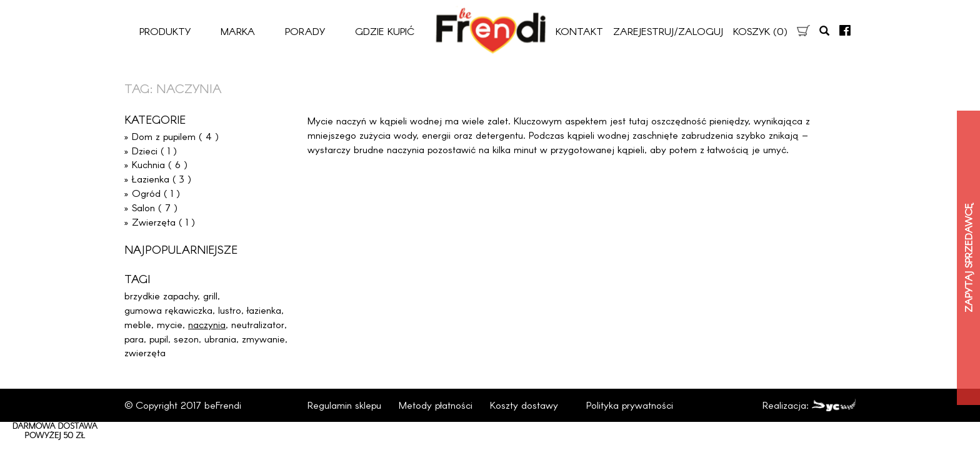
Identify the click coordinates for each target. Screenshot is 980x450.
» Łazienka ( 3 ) (158, 178)
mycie (170, 324)
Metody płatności (436, 405)
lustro (230, 310)
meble (138, 324)
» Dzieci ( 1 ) (151, 150)
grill (210, 295)
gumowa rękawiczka (168, 310)
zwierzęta (145, 352)
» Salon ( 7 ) (151, 207)
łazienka (264, 310)
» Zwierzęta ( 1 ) (160, 222)
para (134, 338)
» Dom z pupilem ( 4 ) (172, 136)
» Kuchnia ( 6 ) (156, 164)
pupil (159, 338)
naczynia (207, 324)
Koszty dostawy (524, 405)
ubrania (220, 338)
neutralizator (258, 324)
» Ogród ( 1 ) (152, 193)
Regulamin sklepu (344, 405)
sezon (186, 338)
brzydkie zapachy (161, 295)
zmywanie (263, 338)
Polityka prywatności (630, 405)
